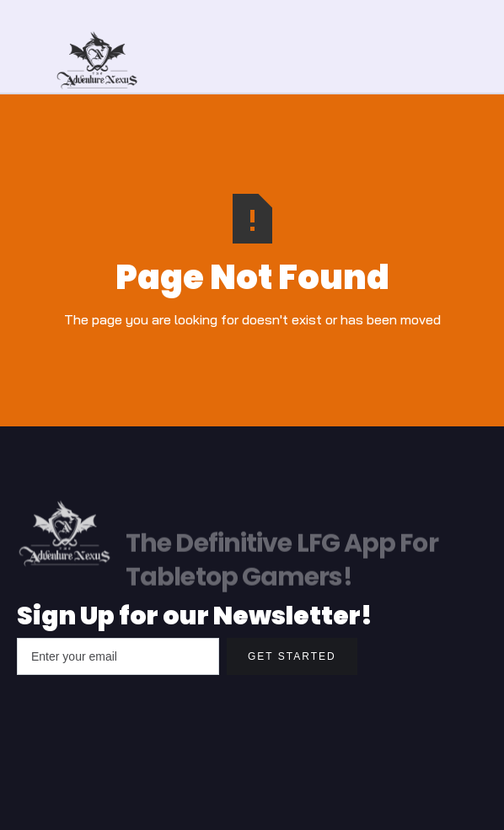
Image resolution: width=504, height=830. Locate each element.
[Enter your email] (118, 656)
